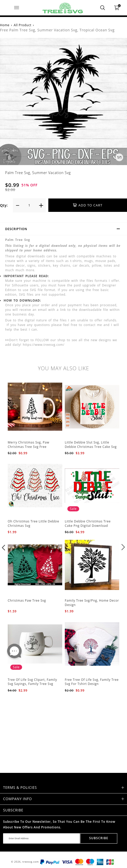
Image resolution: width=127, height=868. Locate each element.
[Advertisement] (63, 729)
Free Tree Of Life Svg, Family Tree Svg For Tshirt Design (92, 682)
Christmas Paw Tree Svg (27, 600)
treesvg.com (31, 862)
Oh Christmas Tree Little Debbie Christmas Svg (33, 523)
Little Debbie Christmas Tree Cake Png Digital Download (88, 523)
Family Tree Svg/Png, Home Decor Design (92, 603)
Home (5, 25)
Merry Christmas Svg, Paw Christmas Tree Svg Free (29, 445)
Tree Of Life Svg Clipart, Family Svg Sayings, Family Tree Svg (32, 682)
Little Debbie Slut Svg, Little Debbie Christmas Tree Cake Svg (91, 445)
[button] (4, 547)
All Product (22, 25)
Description (65, 230)
